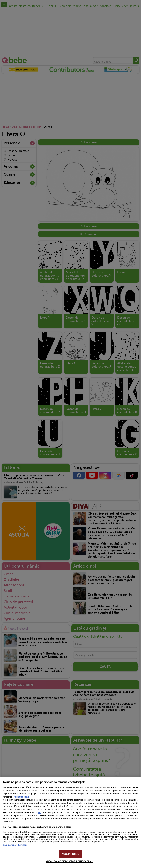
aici (40, 812)
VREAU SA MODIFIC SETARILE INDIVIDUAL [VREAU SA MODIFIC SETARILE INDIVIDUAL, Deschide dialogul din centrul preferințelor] (69, 861)
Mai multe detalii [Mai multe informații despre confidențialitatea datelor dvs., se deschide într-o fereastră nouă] (21, 797)
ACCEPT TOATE (70, 854)
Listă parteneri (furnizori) (15, 845)
